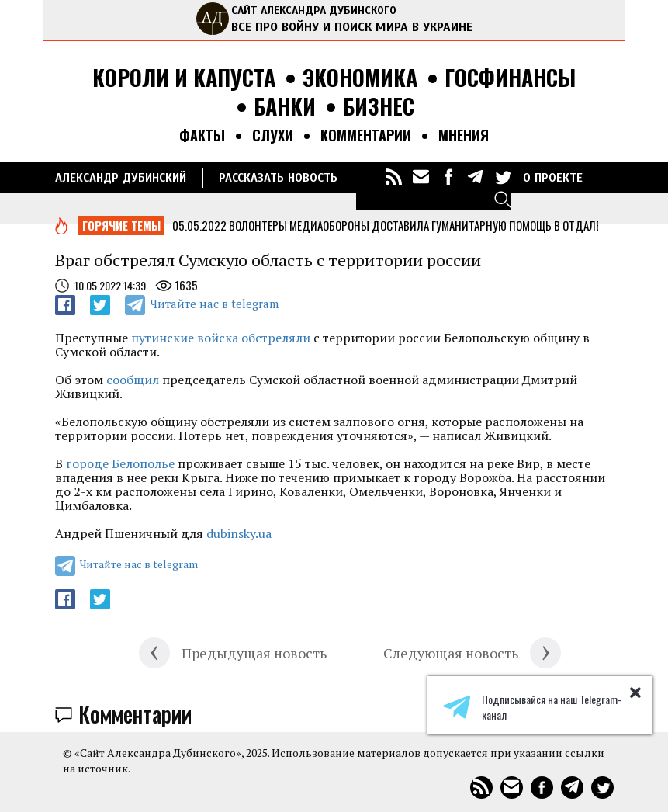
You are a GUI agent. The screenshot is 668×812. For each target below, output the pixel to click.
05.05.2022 (199, 225)
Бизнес (379, 107)
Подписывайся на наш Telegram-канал (532, 707)
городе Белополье (120, 463)
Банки (285, 107)
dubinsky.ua (239, 533)
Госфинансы (510, 78)
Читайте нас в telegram (214, 304)
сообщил (133, 380)
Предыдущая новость (254, 653)
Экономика (360, 78)
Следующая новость (451, 653)
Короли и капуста (184, 78)
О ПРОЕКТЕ (553, 178)
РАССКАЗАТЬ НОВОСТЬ (278, 178)
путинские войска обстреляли (221, 338)
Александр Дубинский (121, 178)
